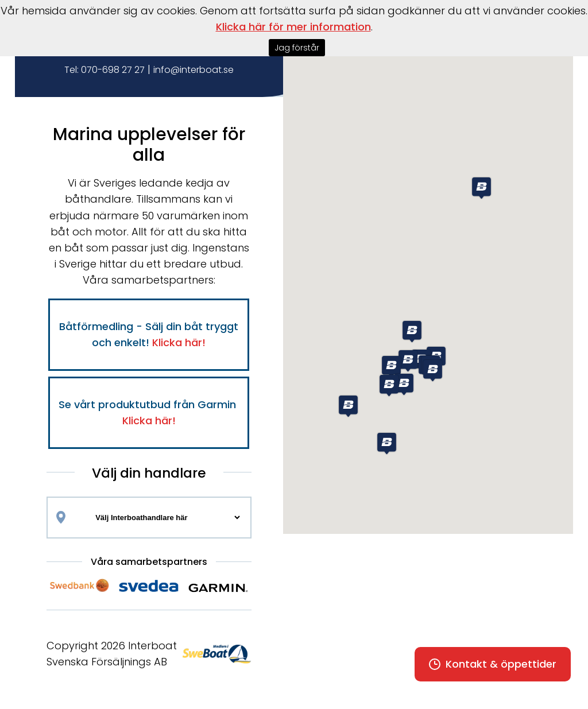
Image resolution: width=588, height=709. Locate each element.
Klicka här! (179, 342)
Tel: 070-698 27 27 (105, 70)
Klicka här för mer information (293, 27)
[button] (348, 406)
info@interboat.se (194, 70)
